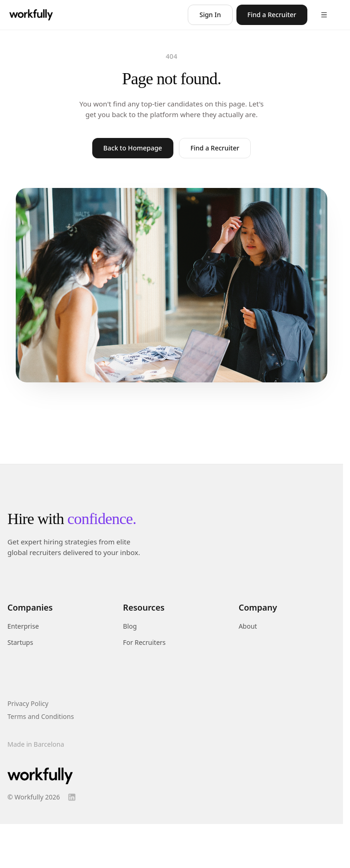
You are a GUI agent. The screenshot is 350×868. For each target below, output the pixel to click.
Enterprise (23, 626)
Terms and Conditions (41, 716)
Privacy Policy (28, 703)
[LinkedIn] (72, 797)
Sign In (210, 15)
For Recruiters (144, 642)
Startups (20, 642)
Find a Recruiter (272, 15)
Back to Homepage (133, 148)
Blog (130, 626)
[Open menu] (324, 15)
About (248, 626)
